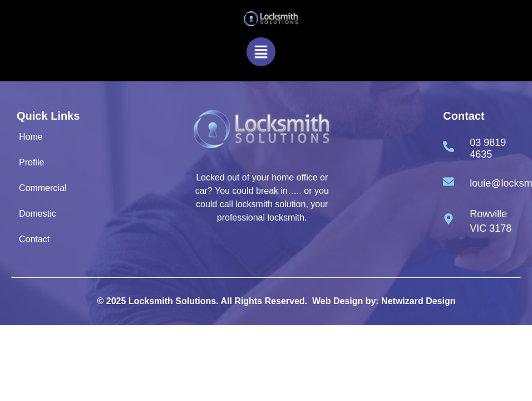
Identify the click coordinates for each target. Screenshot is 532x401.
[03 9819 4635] (449, 146)
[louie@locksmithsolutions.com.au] (449, 182)
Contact (34, 239)
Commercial (43, 188)
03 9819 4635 (488, 149)
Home (31, 137)
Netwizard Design (418, 301)
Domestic (38, 214)
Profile (31, 162)
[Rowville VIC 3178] (449, 219)
